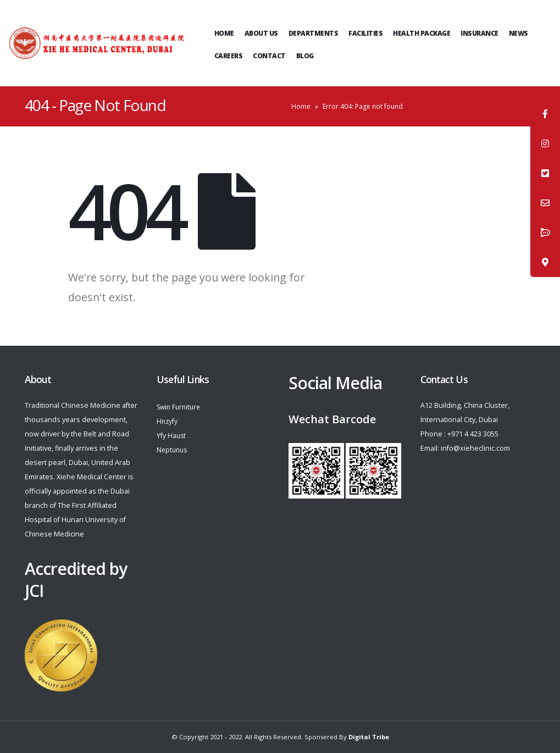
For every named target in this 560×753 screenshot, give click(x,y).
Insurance (479, 33)
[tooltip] (545, 114)
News (519, 33)
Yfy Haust (172, 436)
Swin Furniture (181, 407)
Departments (314, 33)
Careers (229, 56)
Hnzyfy (168, 421)
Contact (269, 56)
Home (224, 33)
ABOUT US (261, 33)
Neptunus (173, 450)
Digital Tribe (369, 737)
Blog (305, 56)
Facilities (365, 33)
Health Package (422, 33)
